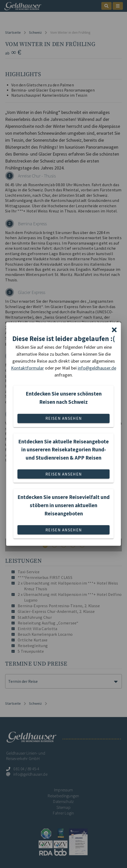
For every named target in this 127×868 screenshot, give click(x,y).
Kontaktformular (27, 368)
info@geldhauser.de (97, 368)
